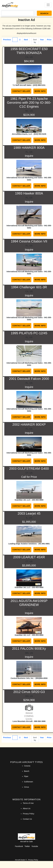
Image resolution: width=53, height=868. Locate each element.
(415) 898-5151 (39, 85)
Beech (27, 771)
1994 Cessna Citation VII (29, 241)
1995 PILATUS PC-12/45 (29, 333)
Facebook (19, 846)
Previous (7, 40)
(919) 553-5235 (40, 134)
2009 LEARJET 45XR (29, 557)
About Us (27, 808)
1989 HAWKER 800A (29, 148)
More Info (40, 91)
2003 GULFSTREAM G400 (29, 469)
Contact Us (27, 819)
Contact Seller (21, 91)
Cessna (27, 766)
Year (42, 40)
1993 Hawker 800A (29, 193)
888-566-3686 (40, 721)
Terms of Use (28, 803)
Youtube (35, 846)
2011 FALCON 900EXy (29, 649)
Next (26, 40)
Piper (26, 776)
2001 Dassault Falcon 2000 (29, 379)
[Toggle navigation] (48, 5)
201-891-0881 (44, 544)
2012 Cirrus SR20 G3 (29, 692)
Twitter (27, 846)
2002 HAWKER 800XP (29, 424)
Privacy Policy (29, 814)
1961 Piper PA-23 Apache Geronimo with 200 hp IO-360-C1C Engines (29, 103)
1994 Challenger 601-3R (29, 287)
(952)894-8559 (41, 678)
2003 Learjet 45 (29, 513)
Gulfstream (29, 782)
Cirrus (26, 787)
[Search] (18, 13)
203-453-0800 (38, 500)
